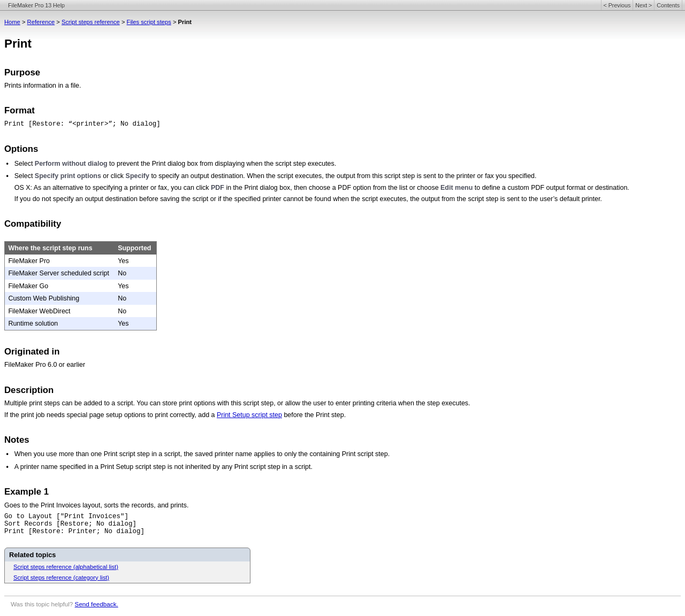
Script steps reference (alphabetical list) (66, 567)
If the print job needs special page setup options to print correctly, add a (111, 415)
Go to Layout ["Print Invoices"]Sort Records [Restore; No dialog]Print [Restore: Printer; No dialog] (74, 524)
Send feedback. (97, 604)
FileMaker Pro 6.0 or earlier (45, 365)
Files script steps (149, 22)
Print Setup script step (249, 415)
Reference (41, 22)
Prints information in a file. (43, 86)
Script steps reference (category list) (61, 577)
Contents (668, 5)
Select (25, 164)
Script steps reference (91, 22)
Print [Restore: (36, 124)
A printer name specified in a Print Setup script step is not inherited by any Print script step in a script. (163, 467)
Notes (17, 440)
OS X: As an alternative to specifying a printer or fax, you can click (113, 188)
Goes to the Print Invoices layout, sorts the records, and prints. (96, 505)
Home (12, 22)
